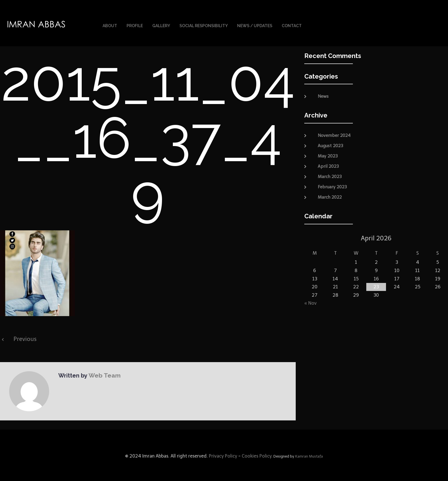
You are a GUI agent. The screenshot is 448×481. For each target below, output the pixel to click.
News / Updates (255, 25)
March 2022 (330, 195)
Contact (292, 25)
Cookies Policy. (257, 455)
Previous (25, 338)
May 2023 (328, 154)
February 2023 (332, 185)
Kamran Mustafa (309, 455)
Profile (135, 25)
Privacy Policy (222, 455)
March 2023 (330, 175)
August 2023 (330, 144)
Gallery (161, 25)
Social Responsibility (204, 25)
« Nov (310, 302)
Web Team (103, 374)
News (323, 95)
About (110, 25)
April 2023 (328, 165)
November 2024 (334, 134)
